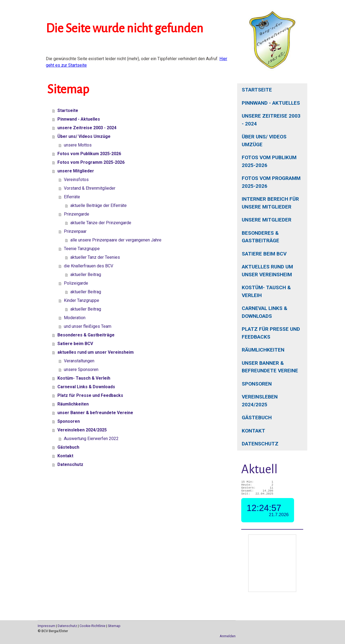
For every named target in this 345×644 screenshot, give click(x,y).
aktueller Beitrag (86, 275)
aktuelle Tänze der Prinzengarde (101, 223)
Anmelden (228, 636)
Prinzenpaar (75, 231)
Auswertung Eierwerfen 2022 (91, 439)
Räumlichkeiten (263, 350)
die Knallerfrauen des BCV (89, 266)
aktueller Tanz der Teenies (95, 257)
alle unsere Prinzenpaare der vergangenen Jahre (116, 240)
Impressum (46, 626)
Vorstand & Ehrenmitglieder (90, 188)
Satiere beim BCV (264, 254)
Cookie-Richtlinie (92, 626)
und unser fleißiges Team (88, 326)
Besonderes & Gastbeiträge (261, 237)
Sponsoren (257, 384)
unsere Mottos (78, 145)
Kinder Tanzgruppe (82, 300)
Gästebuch (257, 418)
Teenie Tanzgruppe (82, 249)
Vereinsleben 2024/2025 (260, 401)
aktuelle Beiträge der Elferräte (99, 205)
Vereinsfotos (76, 180)
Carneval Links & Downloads (265, 312)
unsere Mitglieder (267, 220)
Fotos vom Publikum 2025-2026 (269, 161)
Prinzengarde (77, 214)
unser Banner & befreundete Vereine (270, 367)
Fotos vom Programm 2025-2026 (271, 182)
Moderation (75, 318)
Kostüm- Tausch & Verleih (266, 291)
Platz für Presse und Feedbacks (271, 333)
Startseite (257, 90)
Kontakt (253, 431)
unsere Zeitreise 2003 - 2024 (271, 120)
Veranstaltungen (79, 361)
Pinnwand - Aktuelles (271, 103)
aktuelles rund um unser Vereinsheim (267, 271)
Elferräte (72, 197)
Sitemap (114, 626)
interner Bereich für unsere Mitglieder (270, 203)
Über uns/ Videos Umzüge (264, 141)
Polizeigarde (76, 283)
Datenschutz (260, 444)
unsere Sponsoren (81, 369)
